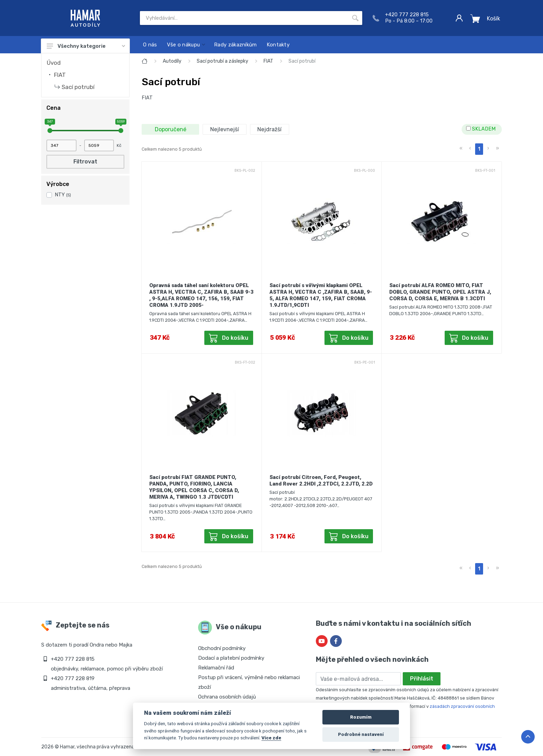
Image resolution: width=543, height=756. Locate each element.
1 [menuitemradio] (479, 149)
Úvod (54, 63)
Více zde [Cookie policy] (271, 738)
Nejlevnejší (225, 129)
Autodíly (172, 61)
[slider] (50, 131)
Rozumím (361, 717)
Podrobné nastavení (361, 734)
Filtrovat (85, 162)
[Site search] (244, 18)
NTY (63, 195)
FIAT (60, 75)
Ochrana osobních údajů (227, 697)
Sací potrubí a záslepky (222, 61)
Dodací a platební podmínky (231, 658)
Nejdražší (269, 129)
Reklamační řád (216, 668)
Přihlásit (422, 679)
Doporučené (171, 129)
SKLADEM (481, 129)
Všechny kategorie (86, 46)
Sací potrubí (78, 87)
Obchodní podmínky (222, 648)
